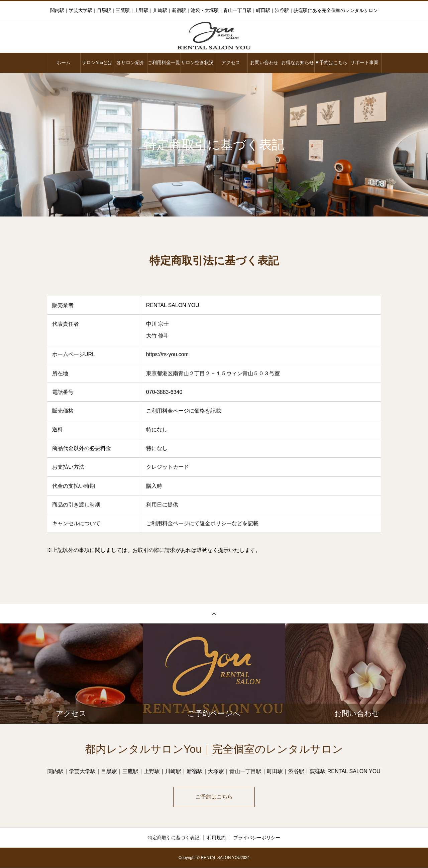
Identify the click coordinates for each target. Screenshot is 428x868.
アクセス (231, 63)
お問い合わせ (264, 63)
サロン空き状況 (197, 63)
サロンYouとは (97, 63)
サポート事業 (364, 63)
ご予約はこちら (214, 797)
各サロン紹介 (130, 63)
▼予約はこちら (331, 63)
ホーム (64, 63)
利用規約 (216, 838)
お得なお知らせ (298, 63)
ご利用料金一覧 (164, 63)
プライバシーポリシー (257, 838)
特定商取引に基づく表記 (174, 838)
